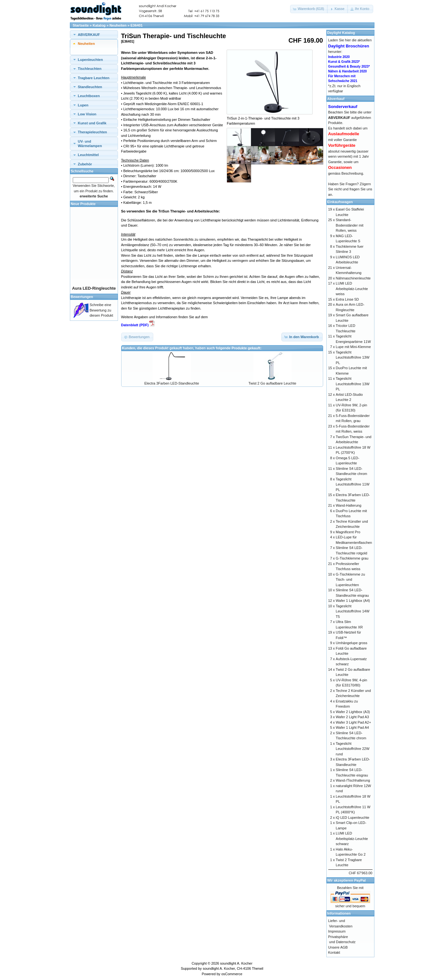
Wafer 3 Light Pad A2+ (353, 722)
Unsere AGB (338, 947)
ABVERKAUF (89, 35)
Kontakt (334, 952)
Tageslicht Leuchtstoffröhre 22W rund (352, 749)
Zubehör (85, 164)
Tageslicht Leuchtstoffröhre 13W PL (352, 357)
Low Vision (87, 114)
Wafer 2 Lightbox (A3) (353, 712)
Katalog (99, 25)
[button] (309, 9)
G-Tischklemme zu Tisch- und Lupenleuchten (350, 580)
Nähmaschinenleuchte (353, 278)
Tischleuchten (90, 69)
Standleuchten (90, 87)
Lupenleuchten (90, 60)
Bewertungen (82, 297)
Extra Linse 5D (347, 299)
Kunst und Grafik (92, 123)
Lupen (83, 105)
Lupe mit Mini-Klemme (353, 347)
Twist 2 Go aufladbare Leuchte (272, 383)
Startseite (81, 25)
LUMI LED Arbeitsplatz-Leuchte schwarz (352, 839)
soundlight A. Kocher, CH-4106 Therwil (233, 968)
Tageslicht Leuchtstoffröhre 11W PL (352, 484)
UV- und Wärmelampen (90, 144)
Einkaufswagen (340, 202)
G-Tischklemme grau (352, 558)
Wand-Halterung (348, 505)
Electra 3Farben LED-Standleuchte (172, 383)
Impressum (337, 931)
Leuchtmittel (88, 155)
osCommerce (232, 974)
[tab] (94, 34)
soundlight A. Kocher (236, 963)
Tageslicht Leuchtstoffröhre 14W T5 (352, 611)
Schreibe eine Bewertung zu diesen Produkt (101, 310)
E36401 (137, 25)
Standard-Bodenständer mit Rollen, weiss (349, 225)
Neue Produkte (83, 204)
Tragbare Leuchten (94, 78)
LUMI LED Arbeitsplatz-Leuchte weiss (352, 289)
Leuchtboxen (89, 96)
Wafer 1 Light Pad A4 (352, 727)
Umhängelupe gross (351, 643)
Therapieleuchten (92, 132)
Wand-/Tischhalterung (353, 780)
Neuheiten (118, 25)
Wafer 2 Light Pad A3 (352, 717)
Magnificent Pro (348, 532)
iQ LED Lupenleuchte (352, 818)
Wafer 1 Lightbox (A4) (353, 601)
